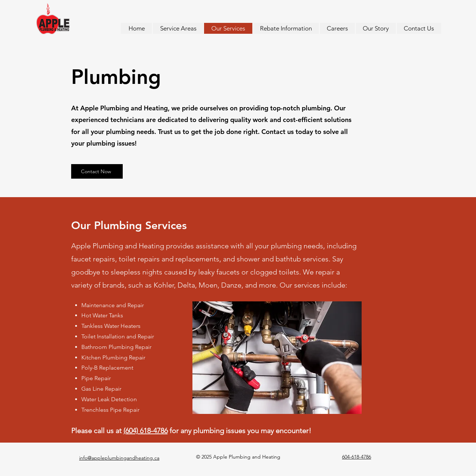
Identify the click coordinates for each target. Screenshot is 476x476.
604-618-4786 (357, 457)
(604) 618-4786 (146, 431)
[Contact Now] (97, 171)
